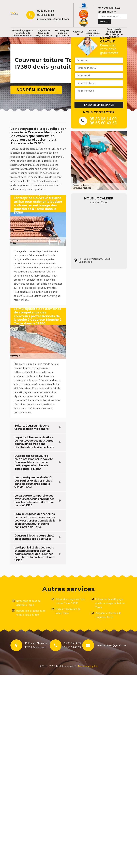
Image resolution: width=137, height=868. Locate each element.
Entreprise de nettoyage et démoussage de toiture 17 (114, 33)
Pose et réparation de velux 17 (93, 33)
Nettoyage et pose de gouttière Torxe (29, 603)
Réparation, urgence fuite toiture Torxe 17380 (31, 613)
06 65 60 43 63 (46, 15)
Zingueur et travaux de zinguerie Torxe (44, 33)
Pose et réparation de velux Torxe (68, 611)
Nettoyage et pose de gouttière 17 (62, 33)
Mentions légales (88, 666)
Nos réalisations (36, 90)
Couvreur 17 (78, 33)
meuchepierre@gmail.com (53, 19)
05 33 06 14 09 (46, 11)
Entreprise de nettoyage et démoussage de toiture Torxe (110, 603)
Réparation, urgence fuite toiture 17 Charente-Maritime (22, 33)
